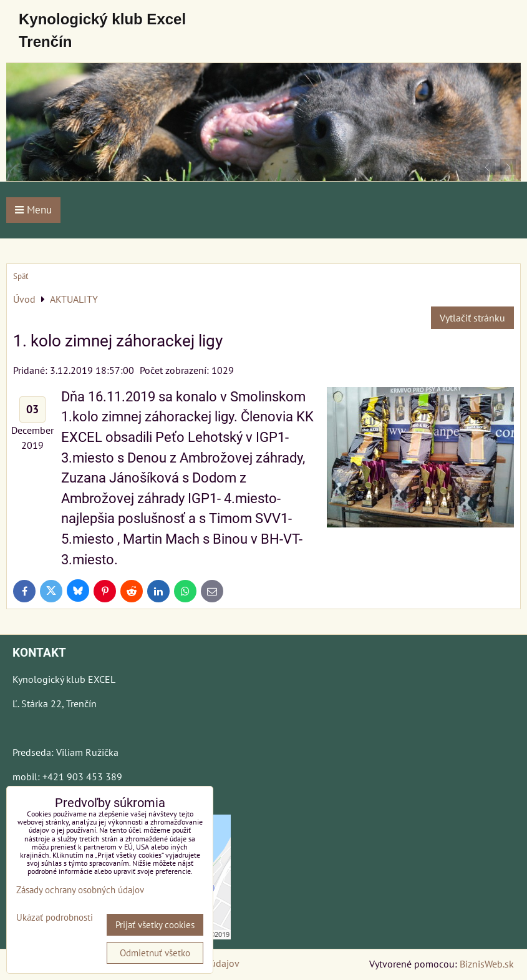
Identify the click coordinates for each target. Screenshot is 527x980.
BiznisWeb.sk (487, 964)
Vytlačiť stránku (472, 318)
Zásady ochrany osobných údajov (80, 890)
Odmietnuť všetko (155, 953)
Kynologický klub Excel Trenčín (102, 30)
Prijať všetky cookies (155, 925)
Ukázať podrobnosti (55, 918)
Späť (21, 276)
